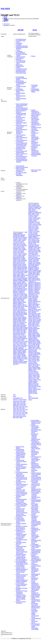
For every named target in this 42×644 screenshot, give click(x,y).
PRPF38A (24, 318)
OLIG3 (35, 320)
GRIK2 (23, 275)
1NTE (17, 401)
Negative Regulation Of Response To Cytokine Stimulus (36, 143)
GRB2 (34, 261)
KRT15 (30, 279)
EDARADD (24, 260)
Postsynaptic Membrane (22, 472)
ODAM (22, 310)
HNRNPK (37, 268)
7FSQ (24, 408)
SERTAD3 (31, 346)
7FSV (27, 409)
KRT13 (36, 277)
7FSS (17, 409)
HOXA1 (15, 282)
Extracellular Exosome (22, 69)
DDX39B (15, 258)
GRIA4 (15, 275)
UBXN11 (31, 377)
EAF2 (30, 241)
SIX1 (34, 349)
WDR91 (19, 357)
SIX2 (37, 349)
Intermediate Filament (34, 532)
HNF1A (30, 266)
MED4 (18, 299)
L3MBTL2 (37, 292)
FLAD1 (15, 270)
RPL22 (18, 328)
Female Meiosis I (20, 565)
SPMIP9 (34, 357)
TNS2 (30, 366)
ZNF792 (35, 392)
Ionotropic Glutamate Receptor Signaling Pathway (21, 468)
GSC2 (15, 278)
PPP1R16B (37, 328)
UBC (24, 353)
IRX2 (38, 273)
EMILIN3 (15, 264)
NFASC (22, 308)
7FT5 (14, 413)
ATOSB (33, 210)
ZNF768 (19, 363)
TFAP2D (35, 363)
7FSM (26, 407)
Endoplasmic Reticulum (22, 46)
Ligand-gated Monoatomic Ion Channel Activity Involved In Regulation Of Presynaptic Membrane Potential (22, 551)
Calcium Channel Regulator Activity (21, 567)
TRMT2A (31, 370)
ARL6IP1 (15, 237)
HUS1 (23, 283)
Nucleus (18, 42)
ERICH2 (19, 266)
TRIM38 (20, 352)
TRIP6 (39, 369)
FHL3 (23, 268)
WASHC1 (19, 356)
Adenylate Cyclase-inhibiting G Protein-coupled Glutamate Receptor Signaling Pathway (21, 598)
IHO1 (19, 285)
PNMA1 (15, 317)
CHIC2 (20, 250)
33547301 (19, 185)
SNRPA (21, 337)
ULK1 (15, 356)
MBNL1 (35, 300)
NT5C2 (15, 310)
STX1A (23, 341)
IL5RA (26, 285)
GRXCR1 (23, 277)
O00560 (25, 400)
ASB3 (39, 209)
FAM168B (31, 246)
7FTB (17, 415)
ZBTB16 (35, 381)
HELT (34, 264)
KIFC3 (30, 276)
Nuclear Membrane (21, 61)
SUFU (30, 359)
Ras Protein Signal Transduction (21, 118)
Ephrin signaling (20, 166)
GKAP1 (22, 271)
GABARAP (31, 253)
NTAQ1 (30, 319)
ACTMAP (34, 204)
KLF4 (37, 276)
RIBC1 (38, 341)
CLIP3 (37, 226)
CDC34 (15, 247)
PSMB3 (24, 320)
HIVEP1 (15, 279)
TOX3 (33, 366)
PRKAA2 (31, 332)
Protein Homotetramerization (21, 546)
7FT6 (17, 413)
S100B (24, 330)
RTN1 (15, 330)
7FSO (18, 408)
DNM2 (15, 259)
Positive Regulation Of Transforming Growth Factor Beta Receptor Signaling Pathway (22, 145)
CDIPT (23, 247)
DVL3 (30, 240)
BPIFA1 (34, 214)
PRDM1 (30, 330)
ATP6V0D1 (31, 211)
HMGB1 (37, 265)
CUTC (15, 256)
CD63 (22, 246)
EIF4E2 (35, 242)
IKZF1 (22, 285)
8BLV (18, 418)
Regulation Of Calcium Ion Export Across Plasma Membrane (22, 527)
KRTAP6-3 (31, 291)
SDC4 (15, 333)
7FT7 (20, 413)
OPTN (26, 310)
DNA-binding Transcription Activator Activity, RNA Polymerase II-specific (36, 484)
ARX (36, 209)
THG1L (26, 345)
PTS (18, 322)
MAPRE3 (20, 298)
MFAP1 (30, 306)
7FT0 (14, 412)
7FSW (15, 411)
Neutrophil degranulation (19, 175)
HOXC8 (39, 270)
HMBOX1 (20, 279)
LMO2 (30, 296)
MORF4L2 (31, 310)
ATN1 (30, 210)
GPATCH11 (21, 273)
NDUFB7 (35, 316)
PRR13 (20, 320)
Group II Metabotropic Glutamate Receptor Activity (22, 585)
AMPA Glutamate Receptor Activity (20, 457)
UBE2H (34, 376)
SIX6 (30, 350)
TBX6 (30, 361)
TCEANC (34, 361)
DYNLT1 (15, 260)
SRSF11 (15, 340)
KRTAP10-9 (38, 284)
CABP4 (39, 218)
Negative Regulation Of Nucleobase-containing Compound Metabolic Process (36, 518)
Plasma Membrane (21, 53)
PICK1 (37, 324)
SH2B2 (30, 347)
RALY (19, 324)
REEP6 (15, 325)
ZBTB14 (15, 359)
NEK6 (39, 316)
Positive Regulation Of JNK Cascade (22, 154)
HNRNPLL (31, 269)
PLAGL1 (38, 326)
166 (29, 395)
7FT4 (26, 412)
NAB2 (39, 314)
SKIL (32, 350)
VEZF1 (30, 378)
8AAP (25, 416)
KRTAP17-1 (31, 288)
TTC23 (34, 374)
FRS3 (30, 252)
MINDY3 (15, 302)
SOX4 (15, 339)
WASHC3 (24, 356)
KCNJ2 (15, 287)
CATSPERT (31, 222)
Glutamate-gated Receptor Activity (20, 451)
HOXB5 (35, 270)
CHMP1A (24, 250)
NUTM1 (30, 320)
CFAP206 (34, 225)
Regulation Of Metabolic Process (36, 529)
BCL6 (34, 213)
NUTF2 (39, 319)
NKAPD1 (15, 309)
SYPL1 (25, 343)
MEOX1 (22, 299)
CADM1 (19, 240)
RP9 (22, 326)
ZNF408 (39, 386)
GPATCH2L (36, 260)
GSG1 (18, 278)
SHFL (38, 347)
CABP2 (35, 218)
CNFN (30, 227)
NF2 (19, 308)
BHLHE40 (38, 213)
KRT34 (38, 279)
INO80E (15, 286)
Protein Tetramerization (22, 505)
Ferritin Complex (20, 583)
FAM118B (25, 267)
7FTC (21, 415)
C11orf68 (15, 239)
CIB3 (30, 226)
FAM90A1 (31, 248)
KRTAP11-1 (31, 285)
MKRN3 (30, 307)
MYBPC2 (20, 305)
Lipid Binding (19, 89)
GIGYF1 (34, 256)
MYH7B (34, 312)
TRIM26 (38, 368)
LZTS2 (30, 297)
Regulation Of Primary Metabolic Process (36, 449)
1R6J (18, 403)
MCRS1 (30, 301)
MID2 (23, 301)
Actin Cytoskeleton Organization (21, 136)
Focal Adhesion (20, 58)
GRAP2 (30, 261)
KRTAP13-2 (31, 287)
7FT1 (17, 412)
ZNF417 (35, 388)
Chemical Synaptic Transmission (21, 121)
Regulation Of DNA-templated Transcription (35, 119)
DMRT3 (30, 237)
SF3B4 (38, 346)
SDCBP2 (19, 333)
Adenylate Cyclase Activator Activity (21, 490)
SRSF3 (19, 340)
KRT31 (34, 279)
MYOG (35, 314)
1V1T (21, 403)
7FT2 (20, 412)
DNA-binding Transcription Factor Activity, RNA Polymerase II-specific (36, 511)
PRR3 (38, 334)
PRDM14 (35, 330)
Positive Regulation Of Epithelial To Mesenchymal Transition (22, 131)
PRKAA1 (35, 331)
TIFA (14, 347)
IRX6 (30, 275)
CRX (19, 252)
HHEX (33, 265)
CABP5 (15, 240)
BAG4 (36, 211)
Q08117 (30, 400)
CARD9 (34, 221)
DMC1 (24, 258)
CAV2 (23, 243)
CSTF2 (36, 230)
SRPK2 (38, 357)
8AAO (21, 416)
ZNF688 (30, 392)
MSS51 (36, 310)
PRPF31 (34, 334)
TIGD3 (34, 365)
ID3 (26, 283)
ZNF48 (34, 389)
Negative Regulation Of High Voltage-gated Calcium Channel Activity (22, 571)
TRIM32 (15, 352)
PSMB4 (38, 335)
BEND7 (25, 237)
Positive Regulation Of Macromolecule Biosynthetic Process (36, 525)
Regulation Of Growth (35, 134)
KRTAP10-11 (33, 281)
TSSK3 (30, 374)
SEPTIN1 (23, 333)
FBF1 (40, 248)
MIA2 (34, 306)
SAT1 (30, 345)
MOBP (24, 302)
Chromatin (34, 499)
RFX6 (30, 341)
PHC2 (15, 316)
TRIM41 (35, 369)
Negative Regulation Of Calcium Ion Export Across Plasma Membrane (22, 486)
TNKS (26, 349)
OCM (18, 310)
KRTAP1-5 (16, 291)
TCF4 (21, 344)
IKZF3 (34, 272)
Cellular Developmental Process (35, 616)
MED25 (35, 303)
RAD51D (31, 338)
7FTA (14, 415)
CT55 (34, 231)
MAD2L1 (26, 297)
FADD (15, 267)
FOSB (38, 249)
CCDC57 (31, 223)
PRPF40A (15, 320)
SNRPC (39, 354)
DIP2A (34, 235)
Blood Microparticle (21, 72)
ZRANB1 (24, 363)
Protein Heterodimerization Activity (21, 96)
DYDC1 (34, 240)
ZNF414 (30, 388)
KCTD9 (15, 289)
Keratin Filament (35, 596)
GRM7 (18, 277)
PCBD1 (19, 312)
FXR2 (39, 252)
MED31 (30, 304)
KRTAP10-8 (31, 284)
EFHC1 (38, 241)
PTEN (23, 321)
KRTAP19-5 (38, 288)
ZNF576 (35, 390)
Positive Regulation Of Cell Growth (22, 138)
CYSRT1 (31, 233)
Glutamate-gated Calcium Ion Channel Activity (21, 461)
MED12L (31, 303)
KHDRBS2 (20, 289)
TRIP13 (15, 353)
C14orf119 (36, 215)
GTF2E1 (30, 262)
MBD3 (15, 299)
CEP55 (20, 248)
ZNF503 (39, 389)
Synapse (18, 67)
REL (18, 325)
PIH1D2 (22, 316)
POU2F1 (35, 327)
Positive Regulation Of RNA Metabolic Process (36, 501)
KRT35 (30, 280)
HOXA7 (19, 282)
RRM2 (18, 329)
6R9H (14, 405)
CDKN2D (15, 248)
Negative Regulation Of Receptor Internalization (22, 109)
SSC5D (15, 341)
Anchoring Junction (21, 70)
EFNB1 (15, 262)
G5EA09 (20, 400)
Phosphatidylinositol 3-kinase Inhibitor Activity (22, 563)
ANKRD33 (20, 233)
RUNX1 (35, 343)
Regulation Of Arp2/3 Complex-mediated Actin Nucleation (21, 536)
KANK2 (33, 275)
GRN (37, 261)
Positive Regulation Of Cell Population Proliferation (22, 127)
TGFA (22, 345)
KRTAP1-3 (24, 290)
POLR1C (31, 327)
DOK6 (35, 238)
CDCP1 (19, 247)
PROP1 (30, 334)
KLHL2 (15, 290)
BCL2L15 (20, 237)
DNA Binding (35, 544)
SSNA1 (19, 341)
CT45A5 (15, 255)
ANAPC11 (31, 207)
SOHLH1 (31, 355)
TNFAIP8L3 (21, 349)
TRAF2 (30, 368)
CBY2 (18, 244)
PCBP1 (34, 323)
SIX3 (40, 349)
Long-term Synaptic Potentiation (21, 602)
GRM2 (26, 275)
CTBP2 (19, 255)
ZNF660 (15, 363)
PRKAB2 (36, 332)
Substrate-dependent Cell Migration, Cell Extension (21, 115)
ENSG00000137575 (18, 398)
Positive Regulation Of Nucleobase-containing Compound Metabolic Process (36, 494)
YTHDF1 (31, 381)
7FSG (21, 405)
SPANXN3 (19, 339)
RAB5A (15, 324)
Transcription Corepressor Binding (35, 612)
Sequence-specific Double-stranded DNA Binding (36, 589)
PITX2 (34, 326)
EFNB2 (19, 262)
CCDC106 (16, 246)
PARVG (38, 322)
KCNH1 (25, 286)
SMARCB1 (31, 353)
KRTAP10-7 (16, 293)
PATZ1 (30, 323)
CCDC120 (37, 222)
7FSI (14, 407)
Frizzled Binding (20, 77)
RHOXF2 (34, 341)
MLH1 (35, 307)
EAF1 (19, 260)
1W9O (15, 404)
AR (40, 207)
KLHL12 (25, 289)
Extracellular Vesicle (21, 73)
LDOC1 (25, 294)
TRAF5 (15, 351)
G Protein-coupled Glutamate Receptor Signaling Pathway (21, 557)
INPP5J (35, 273)
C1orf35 (20, 239)
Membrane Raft (20, 66)
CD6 (20, 246)
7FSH (24, 405)
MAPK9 (15, 298)
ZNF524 (30, 390)
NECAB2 (15, 308)
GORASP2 (37, 258)
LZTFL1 (21, 297)
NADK (19, 306)
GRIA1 (15, 274)
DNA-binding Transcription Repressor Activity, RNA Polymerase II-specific (36, 606)
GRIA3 (23, 274)
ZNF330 (36, 385)
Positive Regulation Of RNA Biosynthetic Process (36, 470)
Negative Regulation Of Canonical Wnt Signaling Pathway (36, 151)
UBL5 (38, 376)
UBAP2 (30, 376)
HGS (30, 265)
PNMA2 (19, 317)
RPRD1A (22, 328)
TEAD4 (35, 362)
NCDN (38, 315)
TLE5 (35, 30)
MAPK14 (35, 299)
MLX (30, 308)
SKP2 (35, 350)
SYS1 (14, 344)
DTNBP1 (23, 259)
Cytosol (18, 50)
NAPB (26, 306)
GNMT (26, 271)
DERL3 (20, 258)
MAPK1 (30, 299)
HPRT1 (24, 282)
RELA (37, 339)
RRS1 (22, 329)
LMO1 (36, 295)
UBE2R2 (24, 355)
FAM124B (36, 245)
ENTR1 (24, 264)
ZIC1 (38, 384)
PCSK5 (38, 323)
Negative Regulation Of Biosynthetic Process (35, 579)
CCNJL (38, 223)
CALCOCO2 (16, 242)
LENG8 (38, 293)
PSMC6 (15, 321)
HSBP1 (15, 283)
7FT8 (23, 413)
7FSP (21, 408)
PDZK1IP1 (20, 314)
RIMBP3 (31, 342)
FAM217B (36, 246)
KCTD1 (19, 287)
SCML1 (18, 332)
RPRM (26, 328)
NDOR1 (30, 316)
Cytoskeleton (19, 51)
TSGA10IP (36, 373)
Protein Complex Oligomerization (20, 501)
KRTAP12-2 (38, 285)
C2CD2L (24, 239)
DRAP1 (19, 259)
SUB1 (26, 341)
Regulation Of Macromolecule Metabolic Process (36, 465)
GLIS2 (38, 256)
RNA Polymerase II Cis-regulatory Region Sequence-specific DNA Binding (36, 459)
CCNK (30, 225)
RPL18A (30, 343)
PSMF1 (30, 337)
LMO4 (34, 296)
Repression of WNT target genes (36, 171)
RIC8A (21, 325)
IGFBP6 (15, 285)
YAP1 (22, 357)
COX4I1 (15, 252)
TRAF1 (37, 366)
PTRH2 (34, 337)
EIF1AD (23, 262)
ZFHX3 (30, 384)
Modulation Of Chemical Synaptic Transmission (21, 532)
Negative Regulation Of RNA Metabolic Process (36, 489)
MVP (37, 311)
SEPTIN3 (15, 335)
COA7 (33, 227)
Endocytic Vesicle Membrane (20, 496)
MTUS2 (15, 305)
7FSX (18, 411)
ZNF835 (30, 393)
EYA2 (35, 244)
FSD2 (33, 252)
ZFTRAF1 (21, 360)
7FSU (23, 409)
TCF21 (18, 344)
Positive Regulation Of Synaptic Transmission (22, 493)
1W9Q (18, 404)
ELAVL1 (23, 263)
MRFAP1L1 (21, 304)
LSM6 (26, 295)
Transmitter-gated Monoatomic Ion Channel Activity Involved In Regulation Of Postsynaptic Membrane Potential (22, 512)
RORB (38, 342)
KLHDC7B (31, 277)
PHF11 (18, 316)
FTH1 (23, 270)
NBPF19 (34, 315)
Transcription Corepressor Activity (35, 86)
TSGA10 (31, 373)
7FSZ (24, 411)
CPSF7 (37, 227)
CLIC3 (33, 226)
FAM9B (19, 268)
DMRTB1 (35, 237)
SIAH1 (15, 336)
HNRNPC (15, 281)
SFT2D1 (23, 335)
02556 (30, 396)
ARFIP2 (23, 236)
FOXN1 (34, 250)
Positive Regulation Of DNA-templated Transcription (36, 474)
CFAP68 (39, 225)
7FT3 (23, 412)
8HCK (21, 418)
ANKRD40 (22, 235)
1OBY (24, 401)
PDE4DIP (21, 313)
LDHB (22, 294)
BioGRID (6, 25)
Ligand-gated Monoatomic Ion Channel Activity (20, 475)
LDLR (30, 293)
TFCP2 (19, 345)
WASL (15, 357)
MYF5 (30, 312)
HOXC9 (30, 272)
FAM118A (19, 267)
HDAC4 (38, 262)
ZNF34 (30, 386)
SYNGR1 (21, 343)
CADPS (24, 240)
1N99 (14, 401)
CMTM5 (22, 251)
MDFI (34, 301)
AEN (38, 204)
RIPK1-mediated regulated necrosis (20, 169)
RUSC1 (39, 343)
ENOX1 (20, 264)
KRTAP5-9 (22, 293)
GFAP (36, 254)
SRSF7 (23, 340)
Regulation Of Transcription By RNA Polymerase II (36, 123)
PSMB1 (34, 335)
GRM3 (15, 277)
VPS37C (35, 380)
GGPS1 (18, 271)
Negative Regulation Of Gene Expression (36, 127)
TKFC (17, 347)
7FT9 (26, 413)
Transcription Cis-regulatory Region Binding (36, 601)
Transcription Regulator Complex (36, 565)
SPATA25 (36, 355)
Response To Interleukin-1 (35, 147)
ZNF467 (30, 389)
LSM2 (37, 296)
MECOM (38, 301)
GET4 (15, 271)
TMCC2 (38, 365)
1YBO (22, 404)
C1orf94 (35, 217)
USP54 (38, 377)
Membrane (19, 59)
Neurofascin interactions (22, 167)
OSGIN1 (39, 320)
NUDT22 (35, 319)
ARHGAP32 (31, 209)
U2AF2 (38, 374)
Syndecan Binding (21, 93)
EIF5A (15, 263)
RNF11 (25, 325)
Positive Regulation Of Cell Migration (22, 141)
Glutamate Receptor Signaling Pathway (21, 454)
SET (19, 335)
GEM (33, 254)
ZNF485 (25, 361)
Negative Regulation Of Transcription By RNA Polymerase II (22, 105)
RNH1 (15, 326)
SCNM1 (33, 345)
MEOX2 (15, 301)
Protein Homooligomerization (21, 499)
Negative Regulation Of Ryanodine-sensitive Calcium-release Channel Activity (22, 577)
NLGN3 (30, 318)
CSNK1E (36, 229)
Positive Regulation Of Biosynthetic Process (36, 547)
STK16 (34, 358)
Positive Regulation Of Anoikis (36, 155)
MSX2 (30, 311)
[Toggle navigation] (1, 13)
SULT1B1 (15, 343)
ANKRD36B (16, 235)
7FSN (14, 408)
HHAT (26, 278)
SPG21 (30, 357)
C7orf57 (30, 218)
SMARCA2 (16, 337)
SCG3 (15, 332)
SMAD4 (35, 351)
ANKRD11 (36, 207)
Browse (6, 17)
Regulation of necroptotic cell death (21, 172)
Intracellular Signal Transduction (21, 149)
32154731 (18, 192)
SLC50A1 (19, 336)
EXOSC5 (31, 244)
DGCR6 (30, 235)
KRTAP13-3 (38, 287)
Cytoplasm (19, 45)
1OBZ (15, 403)
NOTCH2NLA (22, 309)
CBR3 (15, 244)
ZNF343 (21, 361)
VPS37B (30, 380)
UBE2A (15, 355)
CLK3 (18, 251)
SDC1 (22, 332)
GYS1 (34, 262)
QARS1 (38, 337)
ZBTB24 (31, 382)
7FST (20, 409)
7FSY (21, 411)
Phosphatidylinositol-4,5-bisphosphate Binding (21, 84)
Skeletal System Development (35, 116)
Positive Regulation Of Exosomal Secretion (22, 157)
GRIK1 (19, 275)
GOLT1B (15, 273)
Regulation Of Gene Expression (36, 445)
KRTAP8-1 (31, 292)
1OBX (21, 401)
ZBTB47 (35, 382)
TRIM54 (24, 352)
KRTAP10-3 (22, 291)
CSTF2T (30, 231)
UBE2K (19, 355)
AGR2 (30, 206)
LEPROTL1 (16, 295)
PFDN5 (25, 314)
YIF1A (26, 357)
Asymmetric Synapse (21, 503)
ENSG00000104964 (33, 398)
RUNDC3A (19, 330)
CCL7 (35, 223)
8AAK (18, 416)
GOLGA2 (35, 257)
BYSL (38, 214)
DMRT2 (38, 235)
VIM (38, 378)
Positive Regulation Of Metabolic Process (36, 562)
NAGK (22, 306)
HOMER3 (21, 281)
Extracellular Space (21, 41)
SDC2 (25, 332)
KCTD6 (23, 287)
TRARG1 (19, 351)
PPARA (20, 318)
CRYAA (22, 252)
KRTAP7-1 (37, 291)
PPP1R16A (31, 328)
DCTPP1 (22, 256)
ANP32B (15, 236)
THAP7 (30, 365)
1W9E (24, 403)
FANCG (36, 248)
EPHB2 (15, 266)
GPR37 (26, 273)
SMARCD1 (37, 353)
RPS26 (15, 329)
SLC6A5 (24, 336)
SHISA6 (30, 349)
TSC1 (35, 370)
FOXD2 (30, 250)
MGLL (19, 301)
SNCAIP (30, 354)
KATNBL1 (20, 286)
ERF (38, 242)
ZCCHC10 (25, 359)
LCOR (15, 294)
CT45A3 (25, 254)
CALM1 (22, 242)
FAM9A (15, 268)
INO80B (38, 272)
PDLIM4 (15, 314)
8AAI (14, 416)
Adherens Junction (21, 57)
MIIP (37, 306)
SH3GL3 (34, 347)
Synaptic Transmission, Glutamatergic (22, 465)
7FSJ (17, 407)
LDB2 (18, 294)
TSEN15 (36, 372)
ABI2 (26, 232)
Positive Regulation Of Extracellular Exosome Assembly (22, 160)
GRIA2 (19, 274)
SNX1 (25, 337)
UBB (21, 353)
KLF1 (33, 276)
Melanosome (19, 65)
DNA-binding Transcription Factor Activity (35, 505)
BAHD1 (30, 213)
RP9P (24, 326)
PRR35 (30, 335)
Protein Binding (20, 81)
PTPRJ (15, 322)
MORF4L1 (34, 308)
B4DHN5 (15, 400)
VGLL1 (34, 378)
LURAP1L (16, 297)
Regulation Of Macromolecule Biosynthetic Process (35, 453)
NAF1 (30, 315)
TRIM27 (24, 351)
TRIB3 (34, 368)
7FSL (23, 407)
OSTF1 (15, 312)
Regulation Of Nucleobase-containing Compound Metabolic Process (36, 437)
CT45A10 (20, 254)
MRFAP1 (15, 304)
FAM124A (31, 245)
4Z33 (25, 404)
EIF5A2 (19, 263)
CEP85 (24, 248)
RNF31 (35, 342)
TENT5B (31, 363)
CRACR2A (31, 229)
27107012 (6, 20)
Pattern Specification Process (35, 621)
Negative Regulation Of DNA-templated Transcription (35, 138)
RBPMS (30, 339)
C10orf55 (31, 215)
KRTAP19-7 (31, 289)
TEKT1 (15, 345)
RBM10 (35, 338)
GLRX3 (30, 257)
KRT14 (19, 290)
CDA (25, 246)
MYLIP (24, 305)
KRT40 (34, 280)
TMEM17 (15, 348)
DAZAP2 (35, 233)
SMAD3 (30, 351)
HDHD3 (30, 264)
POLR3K (15, 318)
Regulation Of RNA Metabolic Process (36, 422)
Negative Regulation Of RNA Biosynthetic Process (36, 541)
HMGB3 (25, 279)
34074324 (18, 188)
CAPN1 (30, 221)
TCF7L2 (30, 362)
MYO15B (31, 314)
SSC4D (30, 358)
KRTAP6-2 (37, 289)
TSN (18, 353)
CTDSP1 (24, 255)
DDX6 (36, 234)
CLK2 (15, 251)
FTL (25, 270)
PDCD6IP (15, 313)
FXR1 (36, 252)
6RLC (18, 405)
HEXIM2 (22, 278)
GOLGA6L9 (31, 258)
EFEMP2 (34, 241)
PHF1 (34, 324)
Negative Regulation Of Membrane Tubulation (22, 581)
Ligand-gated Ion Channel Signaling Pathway (21, 521)
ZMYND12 (16, 361)
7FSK (20, 407)
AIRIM (15, 233)
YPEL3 (39, 380)
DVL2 (38, 238)
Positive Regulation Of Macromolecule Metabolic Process (36, 551)
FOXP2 (19, 270)
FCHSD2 (31, 249)
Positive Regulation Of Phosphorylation (22, 152)
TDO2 (24, 344)
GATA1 (36, 253)
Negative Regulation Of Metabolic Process (36, 593)
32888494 (18, 195)
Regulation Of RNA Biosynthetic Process (36, 431)
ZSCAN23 (16, 364)
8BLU (15, 418)
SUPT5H (34, 359)
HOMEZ (26, 281)
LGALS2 (21, 295)
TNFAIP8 (15, 349)
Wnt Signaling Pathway (35, 131)
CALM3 (19, 243)
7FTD (24, 415)
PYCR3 (25, 322)
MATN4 (24, 298)
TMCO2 (24, 347)
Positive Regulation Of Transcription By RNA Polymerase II (36, 478)
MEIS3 (38, 304)
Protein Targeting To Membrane (21, 111)
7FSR (14, 409)
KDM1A (38, 275)
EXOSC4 (24, 266)
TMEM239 (21, 348)
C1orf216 (31, 217)
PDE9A (25, 313)
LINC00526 (31, 295)
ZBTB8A (20, 359)
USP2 (35, 377)
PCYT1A (23, 312)
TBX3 (38, 359)
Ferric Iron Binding (21, 561)
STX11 (38, 358)
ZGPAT (34, 384)
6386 (14, 395)
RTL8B (25, 329)
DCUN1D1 (31, 234)
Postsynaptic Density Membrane (21, 543)
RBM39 (23, 324)
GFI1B (30, 256)
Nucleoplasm (19, 43)
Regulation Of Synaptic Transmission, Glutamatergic (22, 592)
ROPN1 (18, 326)
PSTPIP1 (19, 321)
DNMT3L (31, 238)
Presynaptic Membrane (22, 560)
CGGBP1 (15, 250)
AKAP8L (38, 206)
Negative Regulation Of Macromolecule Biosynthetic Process (35, 570)
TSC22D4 (31, 372)
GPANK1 (31, 260)
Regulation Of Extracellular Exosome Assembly (22, 540)
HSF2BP (19, 283)
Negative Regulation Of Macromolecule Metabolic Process (36, 584)
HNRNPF (35, 266)
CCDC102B (23, 244)
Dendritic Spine (20, 518)
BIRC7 (30, 214)
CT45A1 (15, 254)
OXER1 (30, 322)
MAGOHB (35, 297)
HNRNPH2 (31, 268)
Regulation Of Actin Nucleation (21, 482)
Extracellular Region (21, 39)
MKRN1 (20, 302)
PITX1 (30, 326)
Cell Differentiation (36, 618)
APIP (19, 236)
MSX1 (40, 310)
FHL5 (26, 268)
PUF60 (21, 322)
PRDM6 (30, 331)
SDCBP (21, 30)
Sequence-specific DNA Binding (36, 575)
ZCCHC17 (16, 360)
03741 (15, 396)
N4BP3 (15, 306)
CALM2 (15, 243)
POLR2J (24, 317)
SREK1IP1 (25, 339)
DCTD (18, 256)
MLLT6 (38, 307)
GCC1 (30, 254)
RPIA (14, 328)
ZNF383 (34, 386)
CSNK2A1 (31, 230)
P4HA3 (34, 322)
